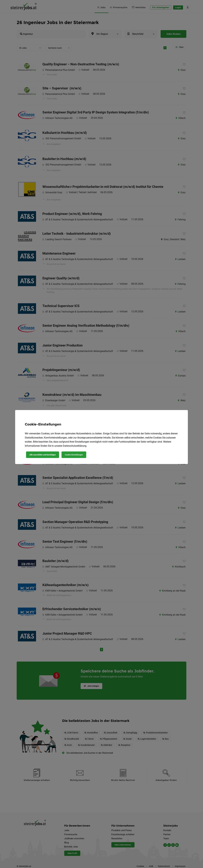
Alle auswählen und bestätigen (43, 455)
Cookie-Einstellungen (74, 455)
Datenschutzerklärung (75, 446)
